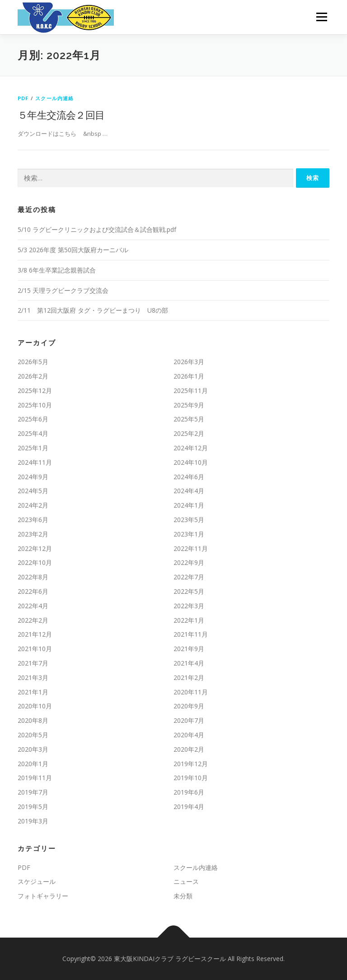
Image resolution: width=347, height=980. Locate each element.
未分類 (183, 896)
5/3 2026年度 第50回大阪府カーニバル (73, 250)
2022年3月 (189, 606)
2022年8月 (33, 577)
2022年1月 (189, 620)
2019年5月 (33, 807)
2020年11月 (191, 692)
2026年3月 (189, 362)
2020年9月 (189, 706)
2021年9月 (189, 649)
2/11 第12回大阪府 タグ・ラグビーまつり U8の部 (93, 310)
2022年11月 (191, 548)
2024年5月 (33, 491)
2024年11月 (35, 462)
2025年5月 (189, 419)
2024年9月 (33, 477)
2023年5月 (189, 520)
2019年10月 (191, 778)
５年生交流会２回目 (61, 115)
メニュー (321, 17)
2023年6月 (33, 520)
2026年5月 (33, 362)
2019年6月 (189, 792)
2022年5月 (189, 591)
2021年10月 (35, 649)
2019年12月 (191, 764)
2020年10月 (35, 706)
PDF (23, 98)
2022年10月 (35, 562)
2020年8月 (33, 720)
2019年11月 (35, 778)
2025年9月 (189, 405)
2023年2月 (33, 534)
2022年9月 (189, 562)
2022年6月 (33, 591)
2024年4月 (189, 491)
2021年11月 (191, 634)
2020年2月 (189, 749)
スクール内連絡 (54, 98)
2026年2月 (33, 376)
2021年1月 (33, 692)
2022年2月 (33, 620)
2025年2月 (189, 433)
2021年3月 (33, 677)
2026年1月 (189, 376)
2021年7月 (33, 663)
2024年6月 (189, 477)
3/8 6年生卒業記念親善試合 (57, 270)
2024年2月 (33, 505)
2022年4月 (33, 606)
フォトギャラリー (43, 896)
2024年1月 (189, 505)
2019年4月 (189, 807)
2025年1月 (33, 448)
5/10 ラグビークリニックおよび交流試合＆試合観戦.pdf (97, 229)
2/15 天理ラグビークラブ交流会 (63, 290)
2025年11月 (191, 391)
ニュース (186, 881)
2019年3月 (33, 821)
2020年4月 (189, 735)
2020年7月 (189, 720)
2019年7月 (33, 792)
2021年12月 (35, 634)
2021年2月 (189, 677)
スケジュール (37, 881)
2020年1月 (33, 764)
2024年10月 (191, 462)
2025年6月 (33, 419)
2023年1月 (189, 534)
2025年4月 (33, 433)
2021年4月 (189, 663)
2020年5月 (33, 735)
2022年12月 (35, 548)
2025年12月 (35, 391)
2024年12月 (191, 448)
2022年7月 (189, 577)
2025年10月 (35, 405)
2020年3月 (33, 749)
